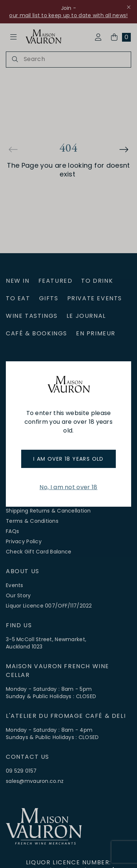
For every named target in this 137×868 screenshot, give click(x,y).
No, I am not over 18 (68, 487)
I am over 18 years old (68, 459)
